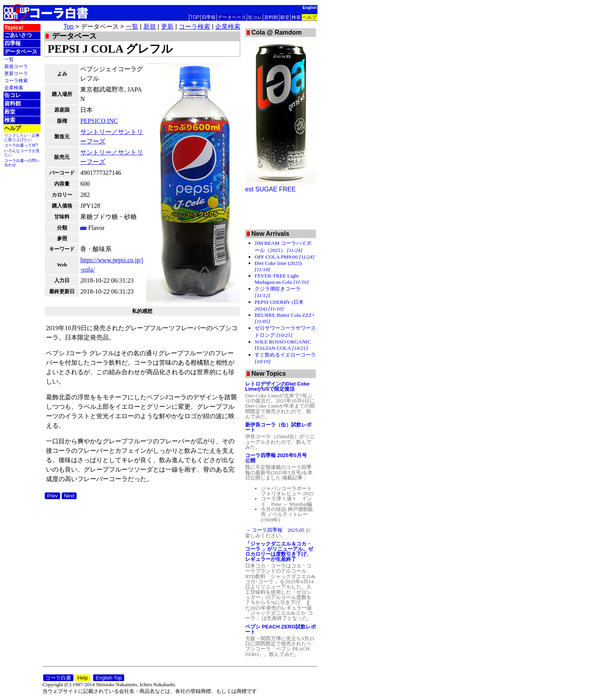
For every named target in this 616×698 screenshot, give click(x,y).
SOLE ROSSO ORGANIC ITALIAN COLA (283, 345)
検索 (296, 17)
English (310, 8)
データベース (232, 17)
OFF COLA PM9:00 (285, 257)
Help (83, 678)
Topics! (14, 28)
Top (69, 27)
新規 (150, 27)
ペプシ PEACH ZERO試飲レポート (280, 629)
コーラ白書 (58, 678)
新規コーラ (16, 66)
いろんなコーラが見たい (22, 153)
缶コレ (255, 17)
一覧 (9, 59)
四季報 (209, 17)
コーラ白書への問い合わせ (22, 163)
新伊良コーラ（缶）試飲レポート (278, 427)
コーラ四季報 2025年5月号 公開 (279, 458)
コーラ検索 (16, 80)
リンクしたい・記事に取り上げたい (22, 138)
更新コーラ (16, 73)
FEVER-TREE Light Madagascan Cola (282, 279)
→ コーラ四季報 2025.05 (275, 530)
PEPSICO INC (99, 121)
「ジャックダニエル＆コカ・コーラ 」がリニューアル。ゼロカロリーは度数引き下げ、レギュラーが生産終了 (279, 551)
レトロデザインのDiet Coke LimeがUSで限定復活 (277, 386)
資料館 (271, 17)
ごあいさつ (18, 35)
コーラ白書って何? (21, 145)
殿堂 (285, 17)
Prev (52, 496)
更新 (167, 27)
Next (69, 496)
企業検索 (14, 87)
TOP (195, 17)
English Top (109, 678)
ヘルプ (310, 17)
